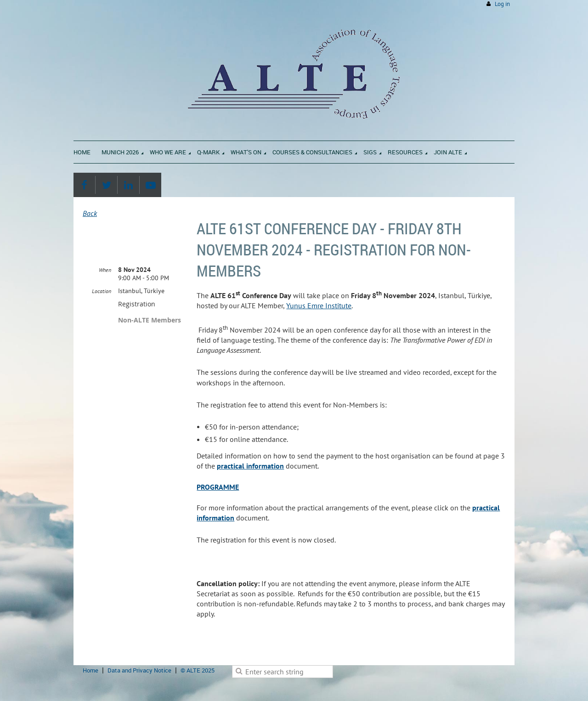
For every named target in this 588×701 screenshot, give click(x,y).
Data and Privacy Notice (139, 670)
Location (102, 291)
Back (90, 213)
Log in (502, 4)
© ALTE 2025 (198, 670)
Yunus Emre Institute (319, 305)
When (105, 270)
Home (90, 670)
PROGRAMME (218, 487)
